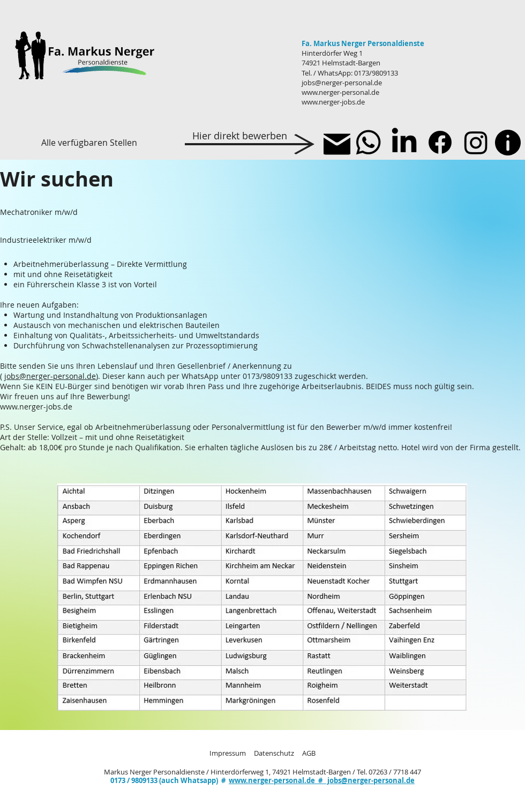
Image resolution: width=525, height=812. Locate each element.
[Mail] (337, 144)
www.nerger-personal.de (340, 92)
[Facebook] (440, 142)
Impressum (228, 753)
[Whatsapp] (368, 142)
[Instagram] (476, 142)
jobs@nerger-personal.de (342, 83)
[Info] (508, 143)
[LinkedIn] (404, 142)
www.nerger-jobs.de (333, 102)
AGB (309, 753)
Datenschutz (274, 753)
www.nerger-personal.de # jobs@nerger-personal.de (322, 780)
